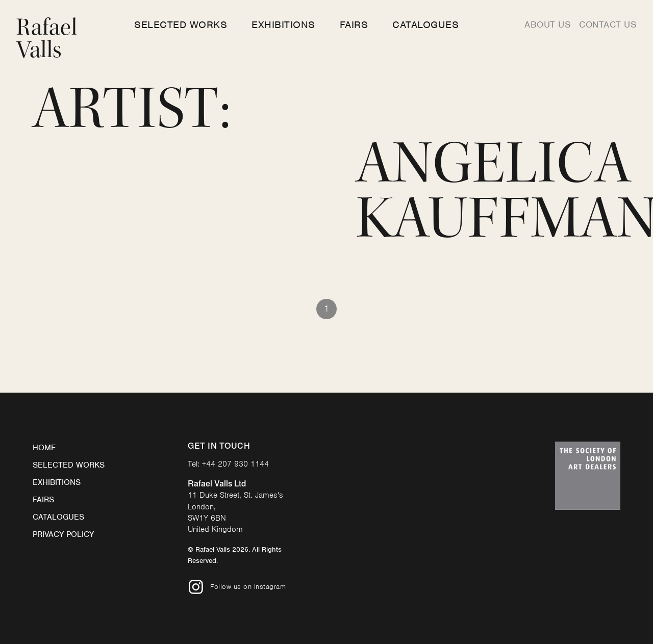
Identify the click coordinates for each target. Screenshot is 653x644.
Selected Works (181, 25)
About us (548, 24)
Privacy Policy (63, 534)
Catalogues (425, 25)
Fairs (354, 25)
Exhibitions (283, 25)
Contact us (608, 24)
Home (44, 448)
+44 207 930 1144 (235, 464)
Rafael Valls (47, 38)
